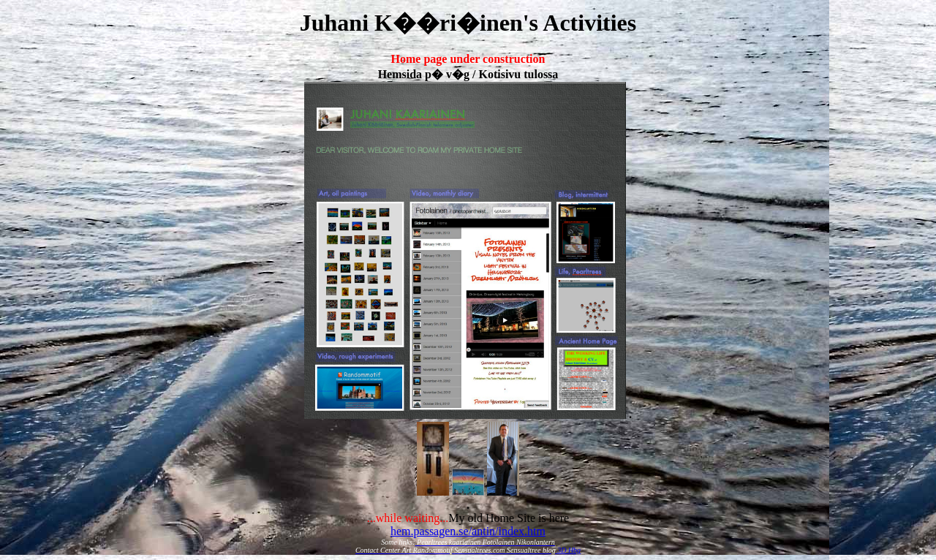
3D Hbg (569, 550)
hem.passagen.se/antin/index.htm (468, 531)
